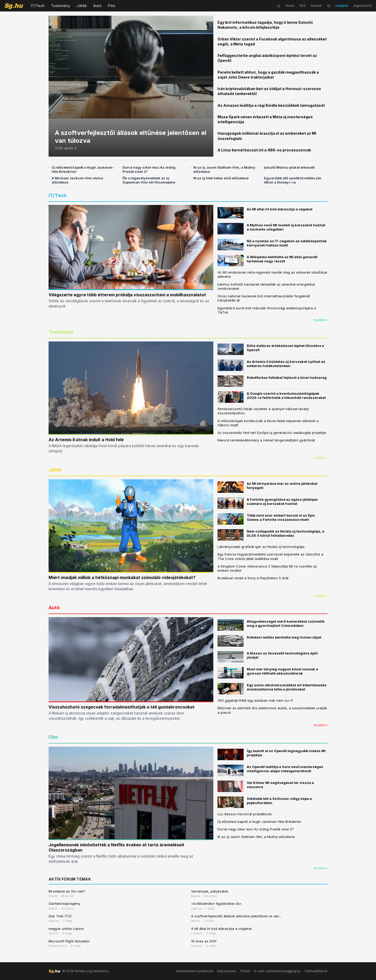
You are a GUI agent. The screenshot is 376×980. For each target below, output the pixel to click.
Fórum (245, 971)
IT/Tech (38, 6)
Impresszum (227, 971)
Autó (97, 6)
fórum (290, 6)
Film (111, 6)
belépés (342, 6)
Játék (82, 6)
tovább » (321, 320)
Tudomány (61, 6)
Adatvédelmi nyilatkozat (195, 971)
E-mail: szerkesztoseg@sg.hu (277, 971)
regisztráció (363, 6)
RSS (303, 6)
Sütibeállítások (316, 971)
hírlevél (316, 6)
